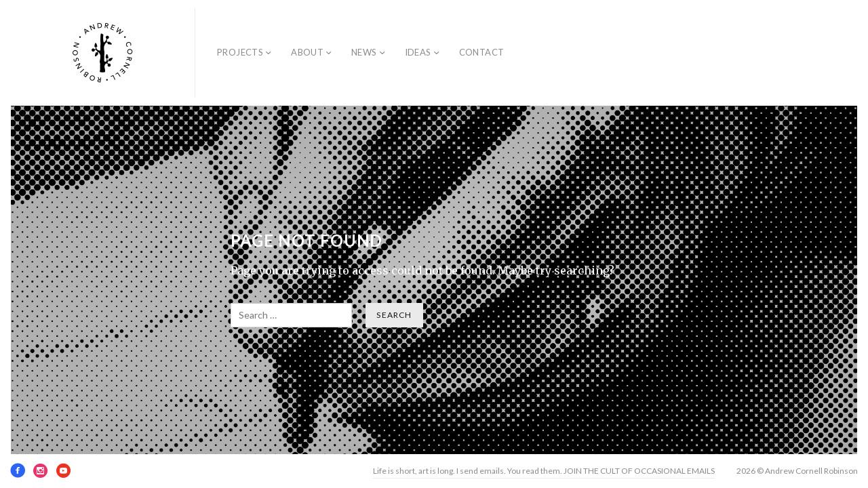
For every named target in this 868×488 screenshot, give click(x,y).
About (307, 52)
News (364, 52)
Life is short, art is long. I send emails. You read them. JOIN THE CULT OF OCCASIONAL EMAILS (544, 471)
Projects (240, 52)
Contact (482, 52)
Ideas (418, 52)
